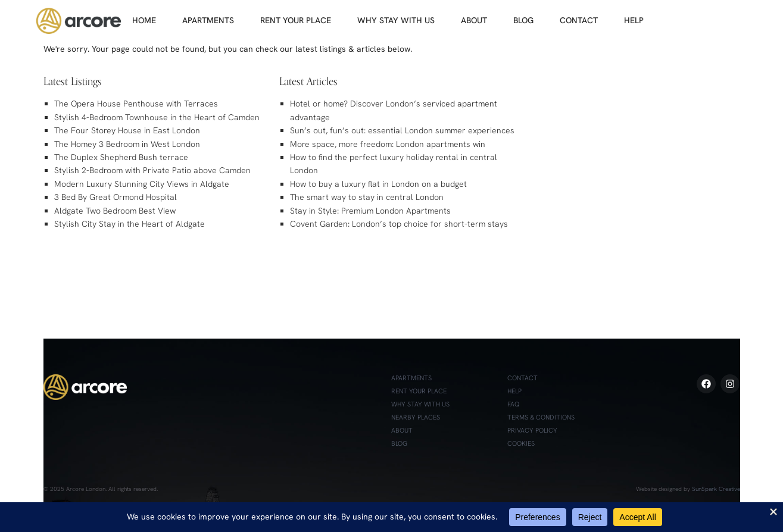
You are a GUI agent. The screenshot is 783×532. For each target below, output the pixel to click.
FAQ (513, 404)
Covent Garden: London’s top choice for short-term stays (399, 224)
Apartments (411, 378)
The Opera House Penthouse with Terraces (136, 104)
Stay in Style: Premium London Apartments (370, 211)
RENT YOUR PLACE (296, 20)
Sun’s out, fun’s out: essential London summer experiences (402, 130)
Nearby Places (416, 417)
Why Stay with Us (420, 404)
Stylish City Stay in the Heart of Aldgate (130, 224)
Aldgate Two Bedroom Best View (115, 211)
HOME (144, 20)
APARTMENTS (208, 20)
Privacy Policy (532, 430)
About (402, 430)
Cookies (521, 443)
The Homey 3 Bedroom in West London (127, 144)
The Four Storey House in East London (127, 130)
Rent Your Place (419, 391)
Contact (522, 378)
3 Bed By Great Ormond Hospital (116, 197)
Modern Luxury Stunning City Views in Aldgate (142, 184)
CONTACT (579, 20)
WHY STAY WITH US (396, 20)
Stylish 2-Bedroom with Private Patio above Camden (152, 170)
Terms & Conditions (541, 417)
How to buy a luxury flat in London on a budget (378, 184)
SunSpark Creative (716, 489)
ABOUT (474, 20)
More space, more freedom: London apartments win (388, 144)
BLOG (523, 20)
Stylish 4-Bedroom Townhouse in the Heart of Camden (157, 117)
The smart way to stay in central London (367, 197)
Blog (399, 443)
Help (514, 391)
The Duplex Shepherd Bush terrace (121, 157)
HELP (634, 20)
